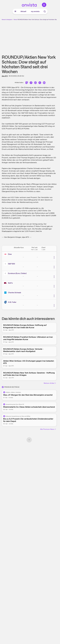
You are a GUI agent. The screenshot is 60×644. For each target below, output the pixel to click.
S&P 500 (11, 264)
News (15, 20)
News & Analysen (7, 20)
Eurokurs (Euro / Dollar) (17, 273)
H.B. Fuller (12, 302)
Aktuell (23, 11)
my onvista (35, 11)
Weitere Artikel (50, 383)
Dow (10, 254)
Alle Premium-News (48, 429)
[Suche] (45, 11)
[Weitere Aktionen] (54, 257)
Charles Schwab (15, 293)
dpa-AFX (5, 76)
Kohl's (10, 283)
